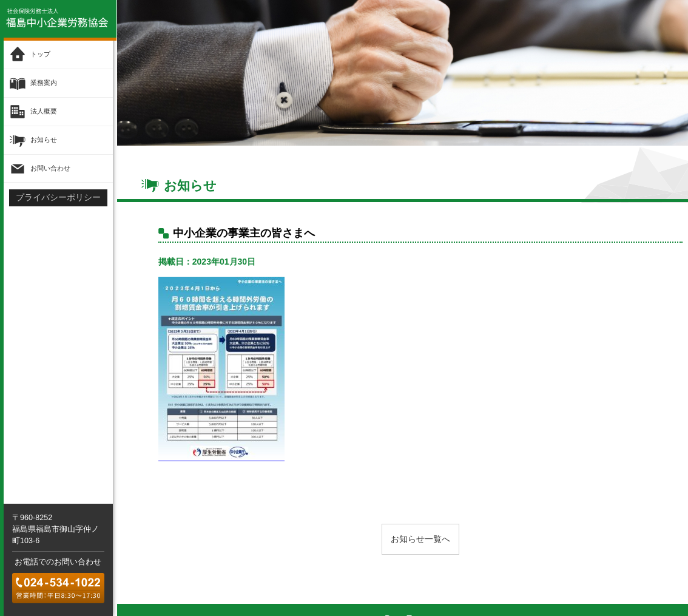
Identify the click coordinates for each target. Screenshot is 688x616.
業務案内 (44, 83)
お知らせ (44, 140)
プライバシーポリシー (58, 198)
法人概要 (44, 111)
